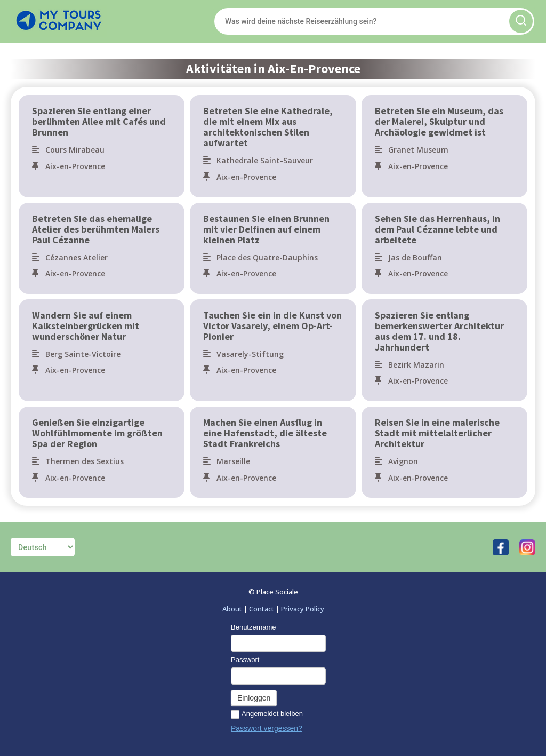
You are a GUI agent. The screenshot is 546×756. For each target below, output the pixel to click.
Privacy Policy (303, 609)
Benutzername (254, 627)
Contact (262, 609)
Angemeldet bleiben (267, 714)
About (232, 609)
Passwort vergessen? (267, 728)
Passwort (245, 660)
